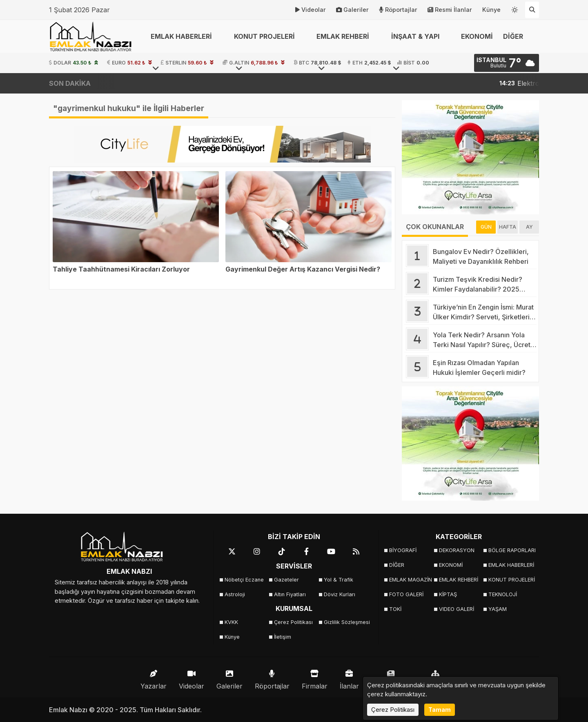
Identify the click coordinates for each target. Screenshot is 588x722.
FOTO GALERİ (406, 594)
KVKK (231, 622)
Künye (491, 10)
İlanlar (349, 678)
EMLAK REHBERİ (459, 580)
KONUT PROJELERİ (511, 580)
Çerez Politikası (293, 622)
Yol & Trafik (339, 580)
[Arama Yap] (532, 10)
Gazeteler (286, 580)
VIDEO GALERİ (457, 609)
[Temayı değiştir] (515, 8)
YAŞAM (498, 609)
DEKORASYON (457, 550)
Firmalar (315, 678)
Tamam (440, 710)
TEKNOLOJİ (503, 594)
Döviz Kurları (340, 594)
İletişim (283, 637)
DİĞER (397, 565)
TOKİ (395, 609)
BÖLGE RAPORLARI (511, 550)
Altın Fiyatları (290, 594)
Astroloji (235, 594)
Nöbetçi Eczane (244, 580)
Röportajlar (398, 10)
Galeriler (352, 10)
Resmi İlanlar (450, 10)
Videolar (311, 10)
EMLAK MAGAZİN (411, 580)
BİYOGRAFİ (403, 550)
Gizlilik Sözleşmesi (346, 622)
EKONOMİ (477, 36)
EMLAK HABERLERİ (511, 565)
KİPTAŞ (448, 594)
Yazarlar (154, 678)
